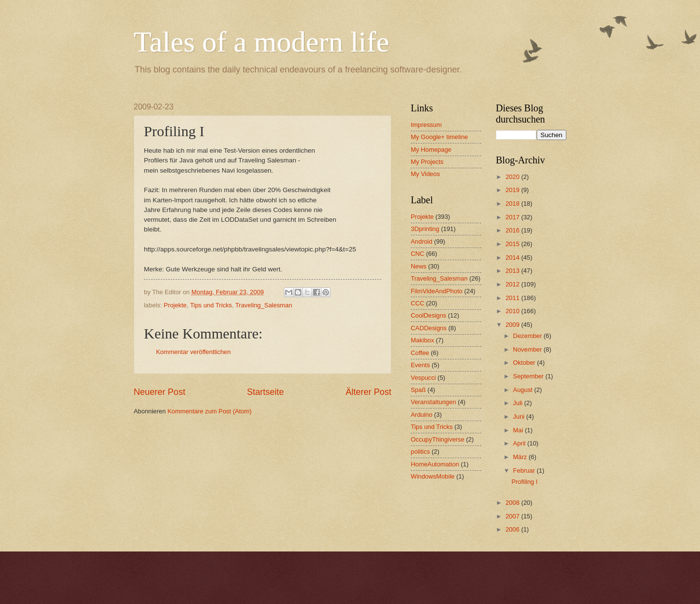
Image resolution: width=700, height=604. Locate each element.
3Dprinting (425, 229)
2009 (513, 325)
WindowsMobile (433, 476)
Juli (518, 403)
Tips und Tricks (211, 305)
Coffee (420, 353)
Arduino (421, 415)
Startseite (265, 392)
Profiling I (525, 482)
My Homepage (431, 150)
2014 (513, 258)
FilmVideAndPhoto (437, 291)
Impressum (426, 125)
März (521, 457)
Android (421, 241)
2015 (513, 244)
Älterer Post (368, 392)
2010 (513, 311)
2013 (513, 271)
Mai (519, 430)
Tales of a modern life (262, 42)
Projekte (175, 305)
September (529, 376)
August (524, 390)
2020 (513, 177)
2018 (513, 204)
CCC (418, 303)
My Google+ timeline (439, 137)
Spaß (418, 390)
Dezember (528, 336)
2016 (513, 230)
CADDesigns (429, 328)
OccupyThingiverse (437, 439)
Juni (519, 417)
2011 (513, 298)
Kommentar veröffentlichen (193, 352)
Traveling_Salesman (264, 305)
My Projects (427, 162)
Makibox (422, 340)
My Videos (425, 174)
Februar (525, 471)
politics (420, 452)
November (528, 349)
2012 (513, 284)
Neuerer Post (159, 392)
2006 (513, 529)
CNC (418, 254)
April (520, 443)
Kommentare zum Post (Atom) (209, 411)
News (419, 266)
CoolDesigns (429, 315)
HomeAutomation (435, 464)
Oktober (525, 363)
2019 (513, 190)
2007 (513, 516)
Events (420, 365)
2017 (513, 217)
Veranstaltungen (433, 402)
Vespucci (423, 378)
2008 (513, 503)
